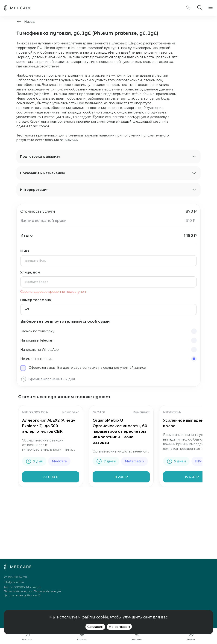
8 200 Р (121, 477)
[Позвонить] (188, 8)
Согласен (95, 627)
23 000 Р (51, 477)
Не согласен (119, 627)
